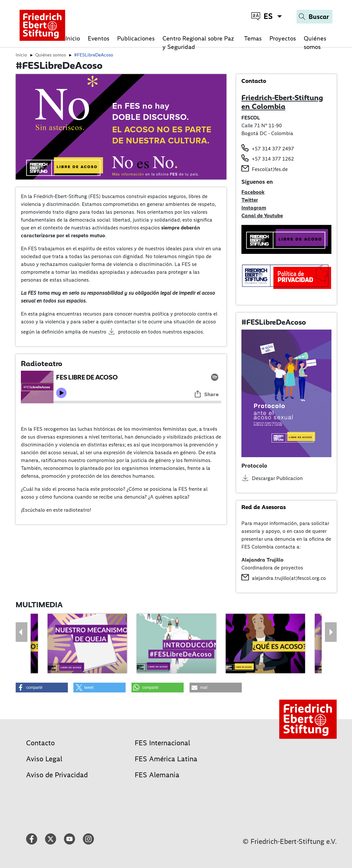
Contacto (40, 743)
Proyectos (283, 38)
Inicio (73, 38)
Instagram (254, 208)
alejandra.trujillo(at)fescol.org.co (289, 578)
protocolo (129, 332)
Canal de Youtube (262, 216)
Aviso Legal (44, 759)
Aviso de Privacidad (57, 775)
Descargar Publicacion (277, 478)
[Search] (314, 17)
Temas (253, 38)
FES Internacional (162, 743)
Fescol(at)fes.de (270, 169)
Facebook (253, 192)
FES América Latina (166, 759)
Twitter (250, 200)
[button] (42, 688)
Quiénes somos (315, 43)
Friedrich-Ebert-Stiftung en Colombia (282, 102)
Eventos (99, 38)
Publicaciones (136, 38)
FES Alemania (157, 775)
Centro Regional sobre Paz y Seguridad (198, 43)
